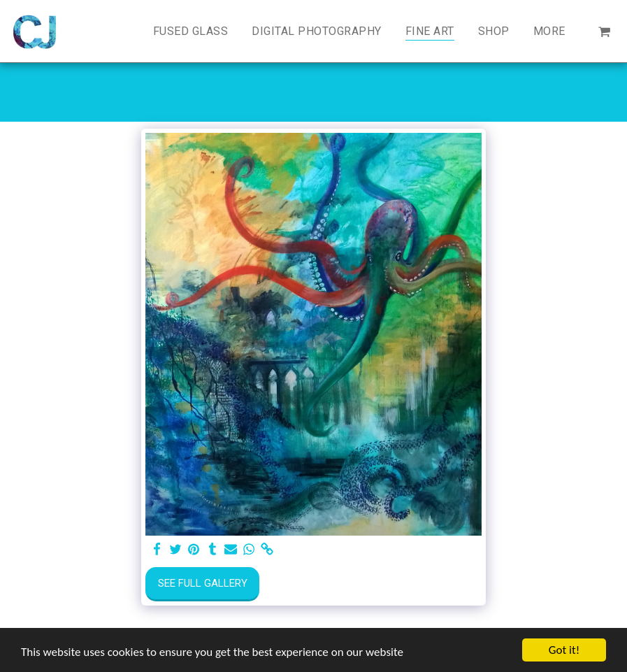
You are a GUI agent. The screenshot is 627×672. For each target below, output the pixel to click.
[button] (604, 31)
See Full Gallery (203, 583)
